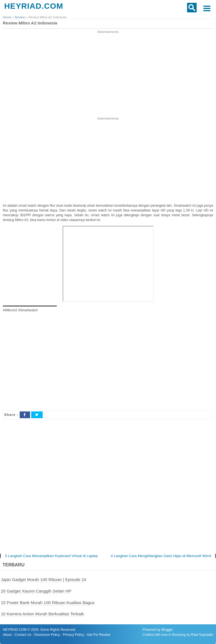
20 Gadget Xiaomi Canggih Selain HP (36, 591)
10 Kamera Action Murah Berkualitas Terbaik (42, 614)
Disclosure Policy (47, 635)
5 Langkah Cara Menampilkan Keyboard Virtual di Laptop (51, 556)
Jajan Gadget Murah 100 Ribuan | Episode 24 (44, 579)
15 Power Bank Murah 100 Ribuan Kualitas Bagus (48, 603)
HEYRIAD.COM (34, 6)
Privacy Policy (73, 635)
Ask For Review (99, 635)
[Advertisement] (108, 74)
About (7, 635)
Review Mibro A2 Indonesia (30, 23)
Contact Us (23, 635)
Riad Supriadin (202, 635)
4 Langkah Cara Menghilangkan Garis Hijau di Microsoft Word (161, 556)
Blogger (167, 630)
